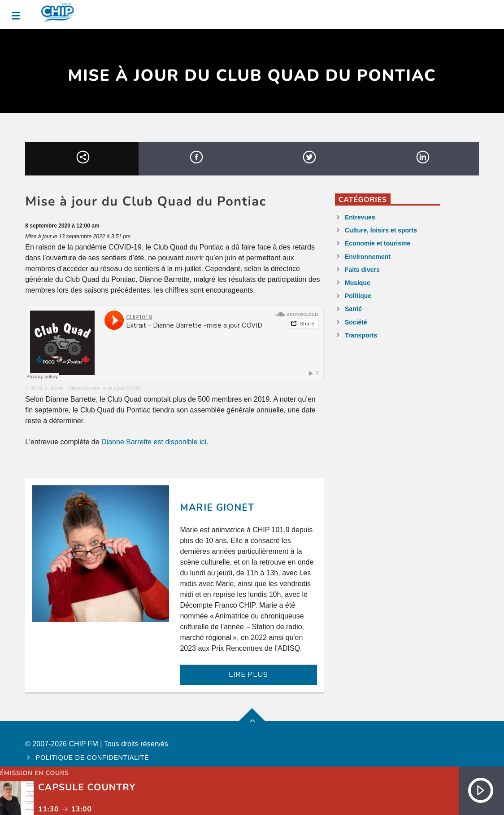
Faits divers (362, 270)
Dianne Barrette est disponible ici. (155, 442)
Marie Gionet (217, 508)
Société (356, 322)
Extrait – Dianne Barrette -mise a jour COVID (95, 388)
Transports (361, 335)
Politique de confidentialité (93, 758)
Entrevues (360, 217)
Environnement (368, 257)
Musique (358, 283)
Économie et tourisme (378, 243)
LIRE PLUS (248, 675)
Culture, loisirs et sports (381, 230)
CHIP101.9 (36, 388)
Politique (358, 296)
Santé (353, 309)
